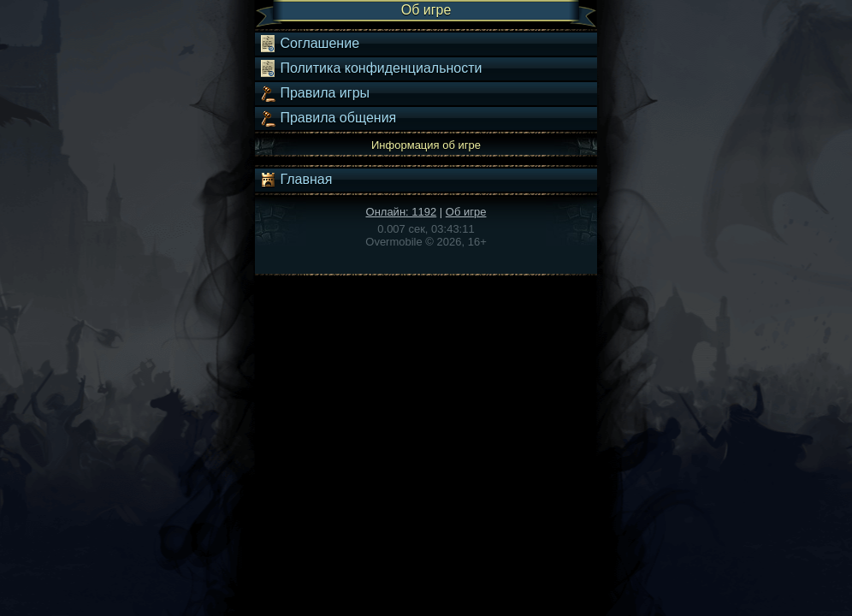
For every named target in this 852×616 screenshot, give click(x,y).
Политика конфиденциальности (370, 68)
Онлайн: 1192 (402, 212)
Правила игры (314, 93)
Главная (296, 180)
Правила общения (328, 118)
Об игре (466, 212)
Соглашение (309, 44)
